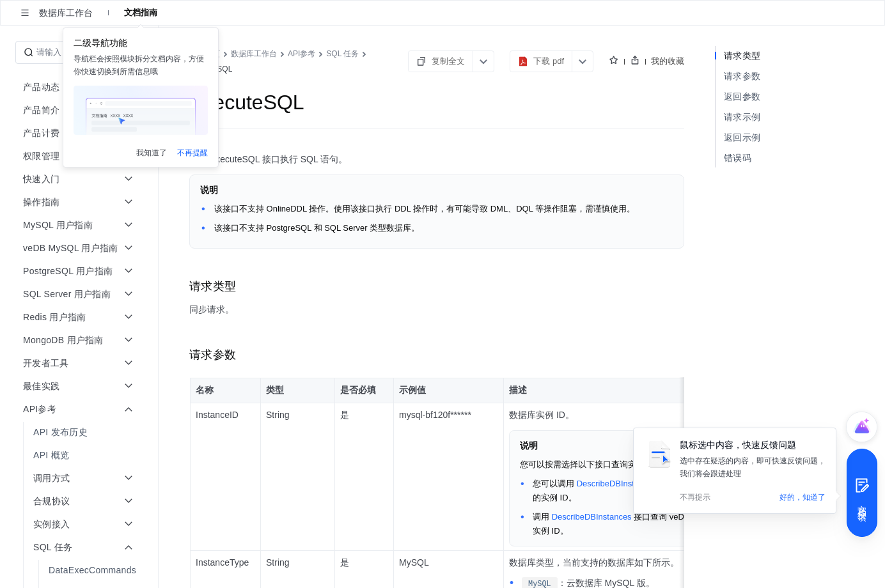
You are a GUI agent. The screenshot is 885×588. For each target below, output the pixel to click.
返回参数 (742, 97)
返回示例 (742, 137)
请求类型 (742, 56)
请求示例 (742, 117)
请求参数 (742, 76)
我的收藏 (668, 61)
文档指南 (141, 12)
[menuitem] (80, 432)
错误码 (738, 158)
